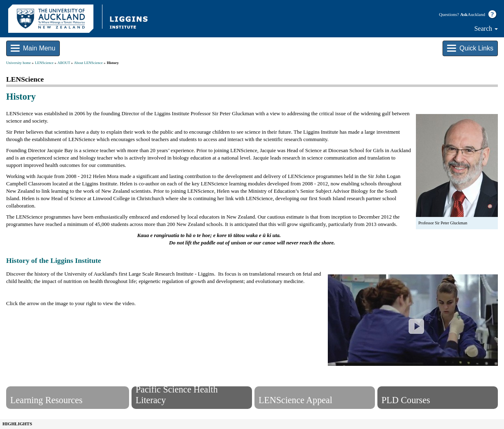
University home (18, 63)
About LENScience (89, 63)
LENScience (44, 63)
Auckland (473, 14)
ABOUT (64, 63)
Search (486, 29)
